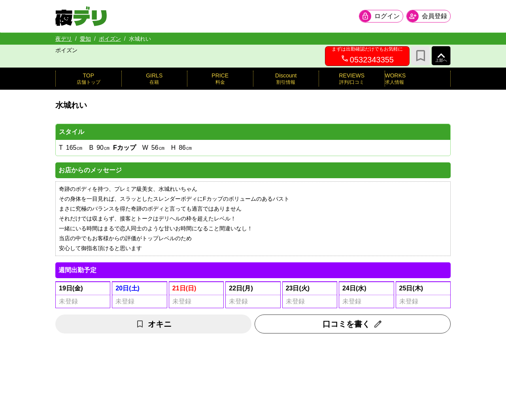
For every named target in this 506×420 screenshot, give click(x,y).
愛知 (85, 39)
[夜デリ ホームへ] (81, 16)
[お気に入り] (421, 56)
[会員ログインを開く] (381, 16)
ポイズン (110, 39)
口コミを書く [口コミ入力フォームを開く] (353, 324)
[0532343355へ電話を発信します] (367, 56)
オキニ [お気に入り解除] (153, 324)
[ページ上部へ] (441, 56)
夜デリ (64, 39)
